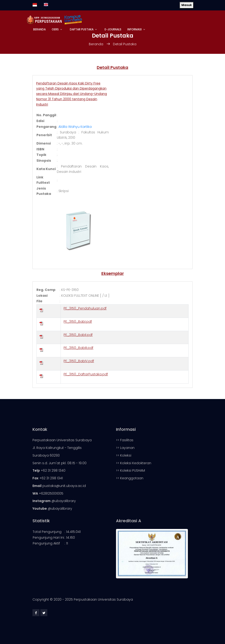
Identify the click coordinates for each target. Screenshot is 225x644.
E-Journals (113, 29)
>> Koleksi (124, 455)
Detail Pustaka (125, 44)
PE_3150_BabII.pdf (78, 335)
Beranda (39, 29)
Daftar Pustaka (82, 29)
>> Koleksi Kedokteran (134, 463)
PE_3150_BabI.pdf (78, 322)
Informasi (135, 29)
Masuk (187, 5)
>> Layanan (125, 448)
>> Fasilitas (125, 440)
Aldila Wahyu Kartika (75, 127)
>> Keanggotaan (130, 478)
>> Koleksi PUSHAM (130, 470)
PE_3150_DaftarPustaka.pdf (86, 374)
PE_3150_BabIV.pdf (79, 361)
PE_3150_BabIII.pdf (78, 348)
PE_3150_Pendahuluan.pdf (85, 308)
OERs (55, 29)
